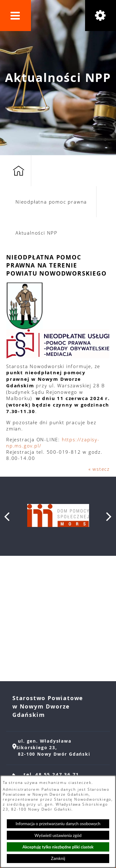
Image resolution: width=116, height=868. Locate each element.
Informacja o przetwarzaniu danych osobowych (58, 824)
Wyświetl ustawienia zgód (58, 835)
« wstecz (99, 469)
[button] (15, 16)
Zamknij (58, 858)
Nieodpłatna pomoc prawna (51, 202)
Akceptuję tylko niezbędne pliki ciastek (58, 847)
